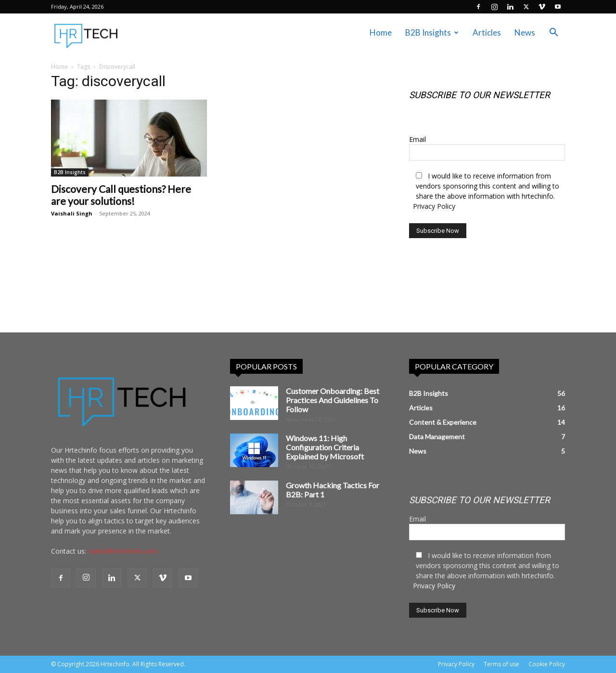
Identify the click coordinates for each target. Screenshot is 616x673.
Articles (487, 32)
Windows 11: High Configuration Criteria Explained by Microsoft (325, 447)
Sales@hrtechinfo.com (123, 551)
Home (381, 32)
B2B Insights (432, 32)
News (525, 32)
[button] (553, 33)
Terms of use (501, 664)
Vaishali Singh (72, 213)
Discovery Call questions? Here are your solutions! (121, 195)
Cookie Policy (547, 664)
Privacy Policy (434, 206)
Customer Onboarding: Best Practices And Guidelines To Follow (333, 400)
